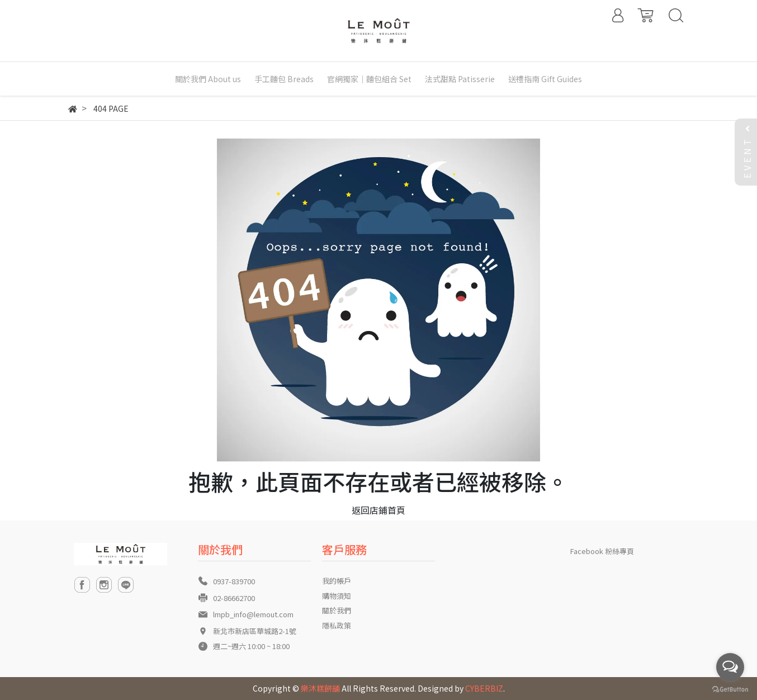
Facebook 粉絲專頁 (602, 551)
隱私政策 (337, 625)
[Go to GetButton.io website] (730, 689)
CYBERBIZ (484, 688)
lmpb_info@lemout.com (253, 614)
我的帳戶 (337, 581)
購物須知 (337, 596)
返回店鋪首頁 (378, 510)
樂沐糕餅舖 (320, 688)
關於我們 (337, 610)
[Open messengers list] (730, 667)
